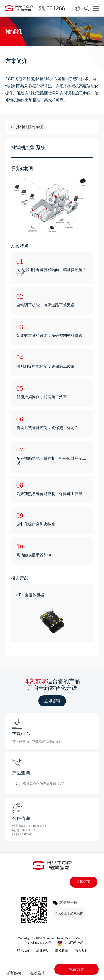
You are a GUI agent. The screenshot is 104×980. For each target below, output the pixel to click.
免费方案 (77, 969)
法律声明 (43, 951)
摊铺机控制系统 (30, 127)
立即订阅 (83, 882)
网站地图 (80, 951)
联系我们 (24, 951)
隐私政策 (62, 951)
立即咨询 (52, 701)
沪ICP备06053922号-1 (39, 943)
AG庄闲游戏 (74, 943)
